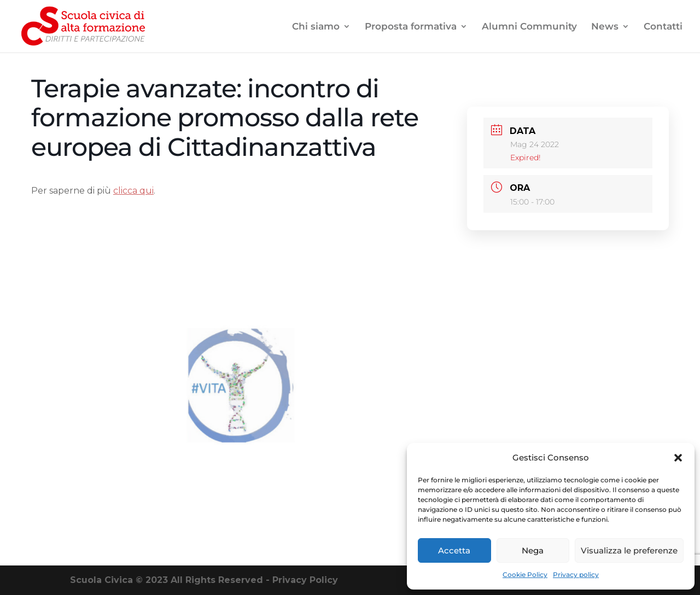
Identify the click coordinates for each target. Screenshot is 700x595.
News (605, 27)
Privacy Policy (305, 580)
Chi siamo (316, 27)
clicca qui (133, 191)
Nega (533, 550)
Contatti (663, 27)
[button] (678, 458)
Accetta (454, 550)
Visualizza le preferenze (629, 550)
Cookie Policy (525, 574)
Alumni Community (529, 27)
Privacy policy (576, 574)
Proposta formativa (411, 27)
